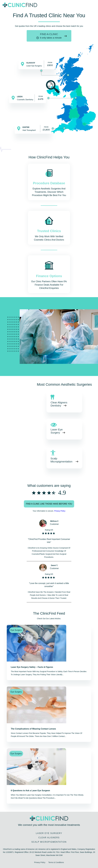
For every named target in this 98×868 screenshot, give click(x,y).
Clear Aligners (49, 838)
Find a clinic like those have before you (49, 504)
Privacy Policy (60, 511)
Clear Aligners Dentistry (59, 404)
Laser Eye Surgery (57, 431)
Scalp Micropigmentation (62, 460)
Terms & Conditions (56, 862)
